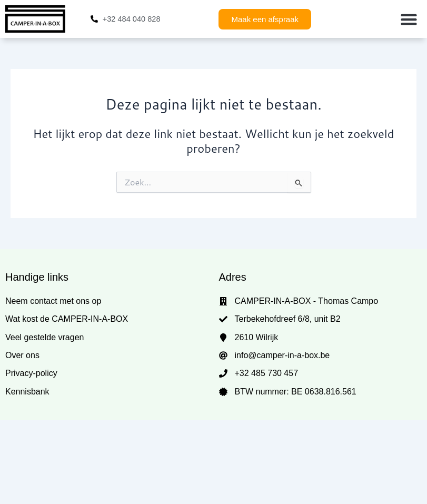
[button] (409, 19)
